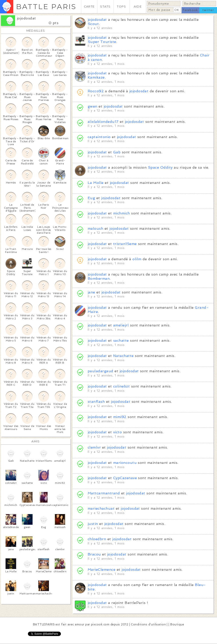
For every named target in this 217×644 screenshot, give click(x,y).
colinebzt (121, 386)
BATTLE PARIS (46, 7)
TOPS (121, 7)
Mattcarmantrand (104, 493)
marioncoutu (125, 463)
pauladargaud (101, 371)
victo (117, 432)
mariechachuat (101, 508)
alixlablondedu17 (103, 122)
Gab (117, 152)
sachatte (122, 340)
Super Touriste (102, 42)
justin (93, 524)
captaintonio (99, 137)
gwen (93, 106)
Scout (93, 24)
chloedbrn (97, 539)
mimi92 (120, 417)
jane (91, 292)
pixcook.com (100, 624)
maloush (95, 228)
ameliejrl (121, 325)
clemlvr (94, 447)
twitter (208, 10)
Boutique (177, 624)
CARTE (89, 7)
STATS (105, 7)
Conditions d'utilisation (148, 624)
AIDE (138, 7)
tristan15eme (125, 244)
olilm (137, 259)
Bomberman (99, 279)
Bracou (94, 554)
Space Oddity (160, 167)
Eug (91, 198)
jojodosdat (26, 18)
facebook (190, 10)
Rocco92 (96, 91)
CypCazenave (125, 478)
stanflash (96, 402)
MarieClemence (102, 570)
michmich (122, 213)
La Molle (96, 183)
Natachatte (123, 356)
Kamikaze (96, 77)
